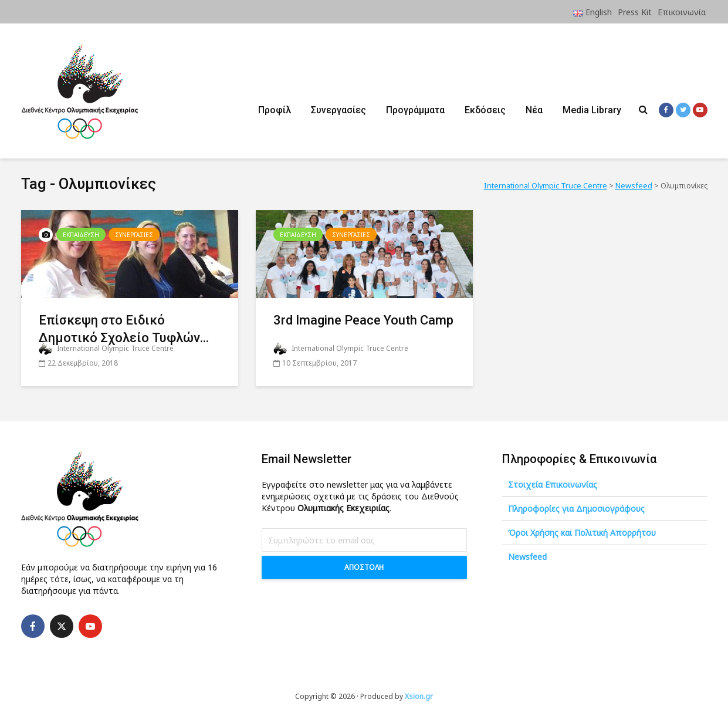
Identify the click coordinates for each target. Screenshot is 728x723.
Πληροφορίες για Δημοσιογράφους (576, 509)
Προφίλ (275, 110)
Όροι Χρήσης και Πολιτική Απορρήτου (582, 533)
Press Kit (635, 12)
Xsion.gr (419, 696)
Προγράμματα (415, 110)
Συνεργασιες (134, 235)
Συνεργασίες (338, 110)
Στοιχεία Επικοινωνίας (553, 484)
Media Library (592, 110)
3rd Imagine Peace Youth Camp (363, 320)
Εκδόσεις (485, 110)
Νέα (534, 110)
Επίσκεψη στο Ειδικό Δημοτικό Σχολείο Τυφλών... (124, 329)
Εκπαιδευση (81, 235)
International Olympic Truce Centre (106, 348)
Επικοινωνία (682, 12)
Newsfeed (527, 557)
